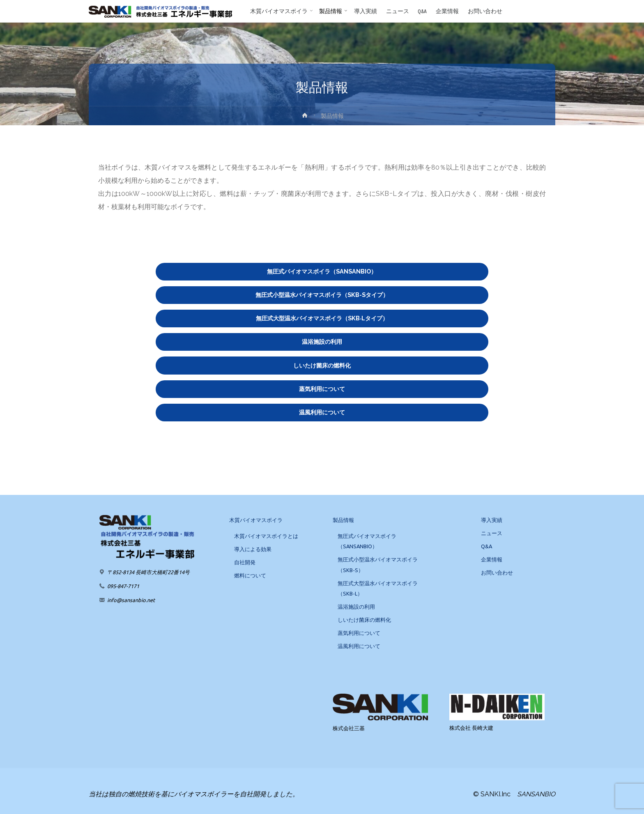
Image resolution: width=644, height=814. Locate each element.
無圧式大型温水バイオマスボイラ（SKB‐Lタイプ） (322, 318)
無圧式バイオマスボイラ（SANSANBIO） (322, 271)
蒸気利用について (322, 389)
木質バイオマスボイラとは (266, 536)
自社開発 (245, 562)
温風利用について (322, 412)
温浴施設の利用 (322, 341)
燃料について (250, 575)
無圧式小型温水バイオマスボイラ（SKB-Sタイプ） (322, 295)
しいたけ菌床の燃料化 (322, 365)
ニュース (492, 533)
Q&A (486, 546)
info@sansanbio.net (131, 600)
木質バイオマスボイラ (256, 520)
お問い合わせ (497, 573)
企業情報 (492, 559)
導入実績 (492, 520)
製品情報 (343, 520)
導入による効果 (253, 549)
